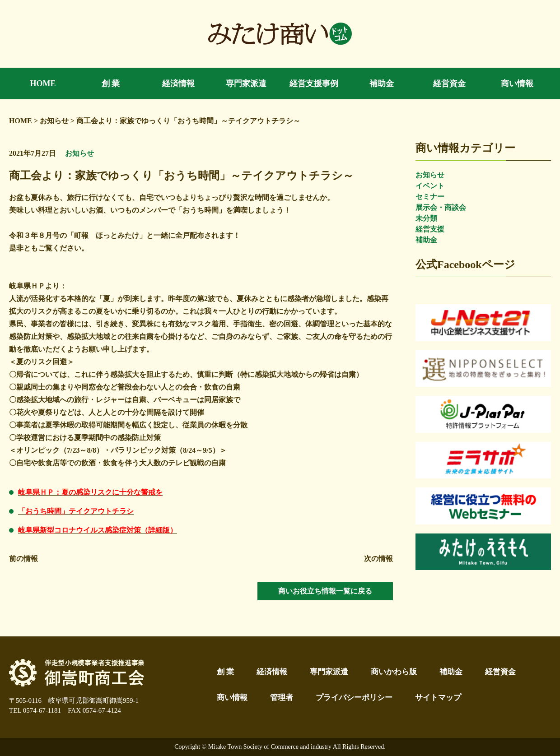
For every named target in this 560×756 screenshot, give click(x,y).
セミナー (430, 197)
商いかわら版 (394, 672)
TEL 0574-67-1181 (35, 710)
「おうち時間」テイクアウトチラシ (76, 511)
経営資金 (500, 672)
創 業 (225, 672)
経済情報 (272, 672)
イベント (430, 186)
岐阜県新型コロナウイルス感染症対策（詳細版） (98, 530)
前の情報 (23, 559)
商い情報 (232, 698)
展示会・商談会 (441, 207)
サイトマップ (438, 698)
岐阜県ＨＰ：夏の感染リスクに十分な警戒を (90, 492)
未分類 (426, 218)
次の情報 (378, 559)
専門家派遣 (329, 672)
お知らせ (430, 175)
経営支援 (430, 229)
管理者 (282, 698)
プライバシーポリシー (354, 698)
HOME (21, 121)
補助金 (426, 240)
